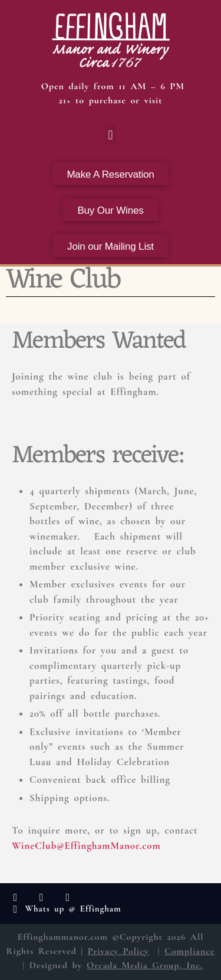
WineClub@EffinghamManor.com (86, 846)
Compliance (189, 951)
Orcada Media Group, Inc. (145, 965)
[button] (111, 135)
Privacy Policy (118, 951)
